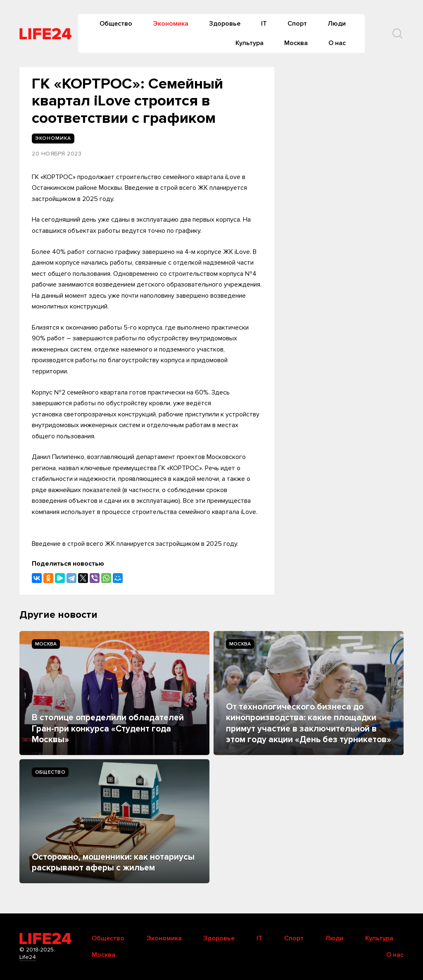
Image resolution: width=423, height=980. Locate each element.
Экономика (171, 24)
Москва (296, 43)
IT (264, 24)
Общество (116, 24)
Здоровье (225, 24)
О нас (337, 43)
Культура (250, 43)
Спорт (297, 24)
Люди (337, 24)
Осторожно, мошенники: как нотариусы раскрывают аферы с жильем (113, 862)
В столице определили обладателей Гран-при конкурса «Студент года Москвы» (108, 729)
